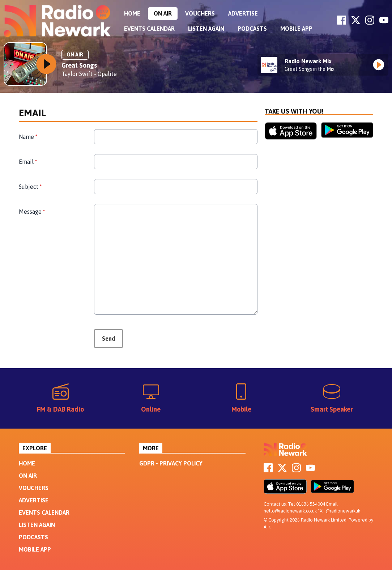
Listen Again (206, 29)
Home (132, 13)
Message (32, 212)
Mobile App (296, 29)
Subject (30, 187)
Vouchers (200, 13)
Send (108, 339)
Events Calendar (149, 29)
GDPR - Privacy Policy (171, 463)
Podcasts (252, 29)
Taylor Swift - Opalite (89, 74)
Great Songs (79, 65)
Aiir (267, 527)
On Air (163, 13)
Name (28, 137)
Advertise (243, 13)
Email (28, 162)
